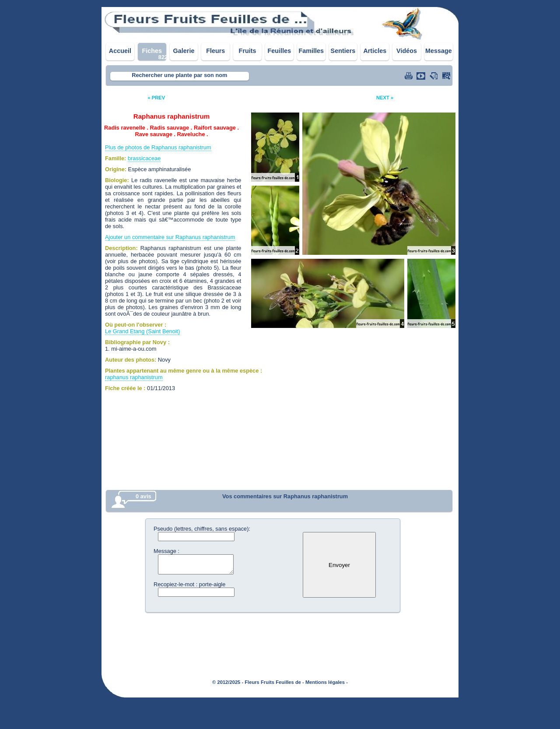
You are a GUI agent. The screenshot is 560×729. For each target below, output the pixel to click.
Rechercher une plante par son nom (179, 75)
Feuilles (280, 51)
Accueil (120, 51)
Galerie (184, 51)
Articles (375, 51)
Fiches (152, 51)
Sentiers (343, 51)
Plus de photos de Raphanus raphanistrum (158, 147)
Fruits (248, 51)
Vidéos (407, 51)
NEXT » (385, 98)
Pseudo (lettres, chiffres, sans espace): (202, 529)
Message (439, 51)
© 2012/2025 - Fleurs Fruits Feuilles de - (258, 682)
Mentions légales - (327, 682)
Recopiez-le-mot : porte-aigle (189, 584)
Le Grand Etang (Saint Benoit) (142, 331)
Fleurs (215, 51)
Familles (311, 51)
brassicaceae (144, 158)
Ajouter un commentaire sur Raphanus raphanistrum (170, 237)
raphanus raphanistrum (134, 377)
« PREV (156, 98)
